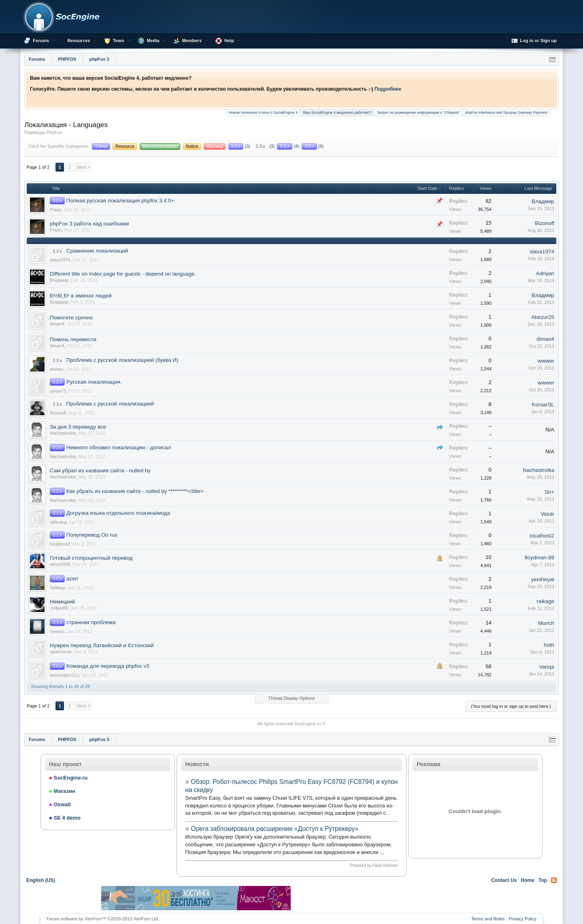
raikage (545, 601)
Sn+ (549, 492)
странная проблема (91, 622)
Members (192, 40)
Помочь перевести (73, 339)
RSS (554, 880)
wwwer (56, 369)
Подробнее (388, 89)
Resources (79, 40)
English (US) (41, 880)
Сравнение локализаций (97, 251)
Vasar (547, 514)
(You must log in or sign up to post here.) (511, 706)
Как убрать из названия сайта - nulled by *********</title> (135, 491)
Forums (41, 40)
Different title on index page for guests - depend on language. (123, 274)
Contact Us (504, 880)
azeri (72, 579)
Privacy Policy (523, 919)
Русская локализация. (94, 382)
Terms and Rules (488, 919)
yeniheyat (543, 579)
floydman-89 (539, 558)
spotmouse (61, 652)
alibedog (58, 522)
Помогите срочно (71, 318)
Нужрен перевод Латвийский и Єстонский (102, 645)
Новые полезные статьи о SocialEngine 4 (263, 113)
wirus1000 (60, 564)
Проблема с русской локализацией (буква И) (122, 360)
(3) (240, 146)
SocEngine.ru (308, 724)
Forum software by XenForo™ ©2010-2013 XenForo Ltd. (103, 919)
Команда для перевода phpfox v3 (108, 666)
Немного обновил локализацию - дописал (119, 447)
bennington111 (65, 675)
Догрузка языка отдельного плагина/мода (118, 513)
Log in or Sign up (534, 41)
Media (153, 40)
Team (119, 40)
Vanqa (547, 667)
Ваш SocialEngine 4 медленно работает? (337, 112)
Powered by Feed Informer (374, 866)
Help (229, 40)
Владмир (543, 201)
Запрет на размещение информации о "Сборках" (418, 113)
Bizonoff (545, 223)
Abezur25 (543, 317)
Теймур (57, 588)
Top (543, 880)
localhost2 (60, 544)
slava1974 (60, 260)
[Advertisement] (387, 898)
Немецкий (62, 602)
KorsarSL (543, 405)
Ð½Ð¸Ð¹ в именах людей (81, 296)
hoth (549, 645)
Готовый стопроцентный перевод (91, 558)
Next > (83, 167)
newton (57, 631)
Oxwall (60, 804)
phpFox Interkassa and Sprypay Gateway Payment (506, 113)
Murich (546, 623)
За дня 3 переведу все (78, 427)
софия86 (59, 608)
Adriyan (545, 273)
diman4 (57, 324)
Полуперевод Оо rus (92, 535)
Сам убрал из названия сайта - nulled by (100, 470)
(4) (288, 146)
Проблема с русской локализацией (110, 404)
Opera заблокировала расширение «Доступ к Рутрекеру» (275, 829)
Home (528, 880)
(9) (313, 146)
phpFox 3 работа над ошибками (89, 224)
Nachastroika (63, 433)
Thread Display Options (292, 698)
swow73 (58, 391)
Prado (56, 210)
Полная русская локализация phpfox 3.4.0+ (120, 201)
